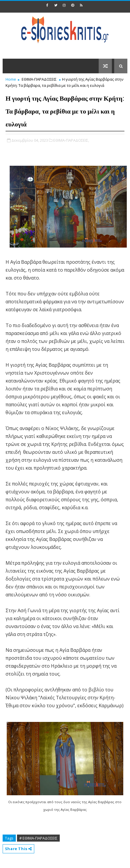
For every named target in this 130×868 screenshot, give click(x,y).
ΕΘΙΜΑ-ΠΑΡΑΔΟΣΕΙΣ (39, 79)
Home (11, 79)
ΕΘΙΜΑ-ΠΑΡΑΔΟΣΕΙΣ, (71, 140)
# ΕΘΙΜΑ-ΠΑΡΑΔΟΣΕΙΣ (38, 838)
